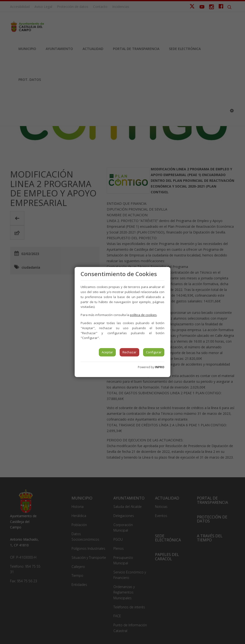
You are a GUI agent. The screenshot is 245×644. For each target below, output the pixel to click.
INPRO (160, 367)
